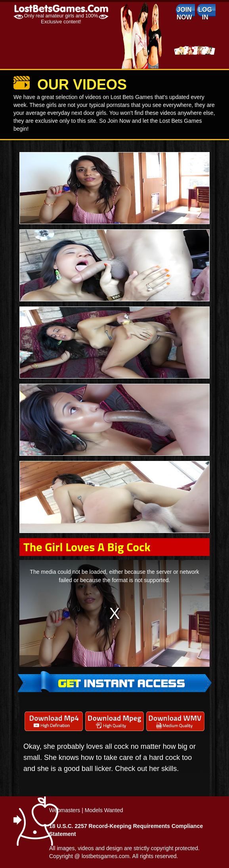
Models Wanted (104, 810)
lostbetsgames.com (106, 856)
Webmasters (65, 810)
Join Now (184, 13)
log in (205, 13)
